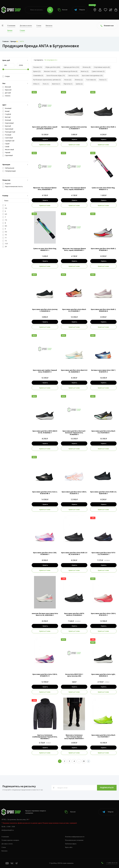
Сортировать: (39, 60)
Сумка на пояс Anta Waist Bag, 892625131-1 (45, 249)
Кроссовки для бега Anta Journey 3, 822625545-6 (45, 310)
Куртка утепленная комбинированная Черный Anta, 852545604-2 (45, 737)
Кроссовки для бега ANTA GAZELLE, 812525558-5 (74, 614)
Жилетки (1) (56, 84)
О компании (11, 26)
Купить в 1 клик (45, 145)
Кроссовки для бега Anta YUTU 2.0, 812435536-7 (103, 553)
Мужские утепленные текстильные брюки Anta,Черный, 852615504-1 (74, 737)
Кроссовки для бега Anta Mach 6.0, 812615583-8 (103, 432)
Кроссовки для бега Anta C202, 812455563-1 (45, 553)
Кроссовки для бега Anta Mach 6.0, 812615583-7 (103, 736)
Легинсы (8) (87, 67)
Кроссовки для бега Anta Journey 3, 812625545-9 (74, 128)
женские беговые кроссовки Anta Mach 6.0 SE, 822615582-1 (45, 614)
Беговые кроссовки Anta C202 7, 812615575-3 (103, 371)
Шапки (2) (79, 84)
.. (79, 761)
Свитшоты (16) (73, 75)
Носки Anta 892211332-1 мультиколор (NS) (74, 675)
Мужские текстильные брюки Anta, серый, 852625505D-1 (74, 249)
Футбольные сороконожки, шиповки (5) (47, 80)
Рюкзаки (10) (38, 67)
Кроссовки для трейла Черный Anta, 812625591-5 (45, 371)
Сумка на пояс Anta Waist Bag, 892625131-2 (103, 189)
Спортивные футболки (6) (68, 71)
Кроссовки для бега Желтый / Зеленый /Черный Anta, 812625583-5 (74, 433)
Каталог (63, 10)
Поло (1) (46, 84)
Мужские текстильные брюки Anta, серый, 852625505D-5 (74, 189)
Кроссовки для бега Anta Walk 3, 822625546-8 (103, 310)
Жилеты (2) (85, 71)
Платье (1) (103, 80)
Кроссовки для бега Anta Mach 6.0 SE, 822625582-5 (74, 371)
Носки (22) (68, 80)
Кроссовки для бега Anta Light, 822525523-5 (103, 675)
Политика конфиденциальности (75, 837)
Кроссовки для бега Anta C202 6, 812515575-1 (103, 614)
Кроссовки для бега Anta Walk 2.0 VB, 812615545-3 (74, 553)
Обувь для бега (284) (53, 67)
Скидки (22, 30)
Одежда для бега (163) (71, 67)
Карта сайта (69, 847)
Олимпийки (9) (38, 75)
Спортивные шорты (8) (102, 67)
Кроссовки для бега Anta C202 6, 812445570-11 (45, 675)
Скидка (6, 76)
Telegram (80, 10)
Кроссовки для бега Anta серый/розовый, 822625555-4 (45, 128)
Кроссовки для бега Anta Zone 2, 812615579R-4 (45, 493)
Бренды (10, 30)
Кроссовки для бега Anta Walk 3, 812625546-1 (103, 249)
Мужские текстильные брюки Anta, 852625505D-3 (45, 189)
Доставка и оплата (26, 26)
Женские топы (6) (50, 71)
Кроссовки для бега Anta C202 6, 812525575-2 (74, 493)
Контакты (49, 26)
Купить (45, 139)
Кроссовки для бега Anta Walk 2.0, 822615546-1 (103, 493)
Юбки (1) (36, 84)
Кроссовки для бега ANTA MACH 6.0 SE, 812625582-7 (45, 432)
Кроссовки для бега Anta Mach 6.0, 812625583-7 (74, 310)
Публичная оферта (71, 844)
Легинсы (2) (79, 80)
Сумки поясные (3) (98, 71)
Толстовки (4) (91, 80)
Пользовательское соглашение (74, 840)
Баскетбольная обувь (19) (56, 75)
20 (84, 761)
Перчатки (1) (68, 84)
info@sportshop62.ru (8, 830)
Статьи (39, 26)
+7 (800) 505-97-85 (112, 863)
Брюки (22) (37, 71)
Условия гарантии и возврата (10, 840)
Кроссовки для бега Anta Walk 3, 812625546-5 (103, 128)
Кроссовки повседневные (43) (92, 75)
